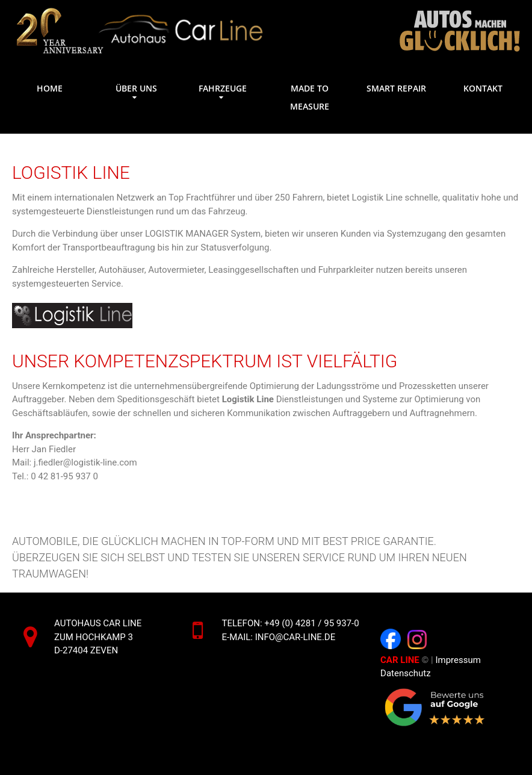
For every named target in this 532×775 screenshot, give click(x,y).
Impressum (459, 660)
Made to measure (310, 97)
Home (50, 88)
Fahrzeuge (223, 88)
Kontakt (483, 88)
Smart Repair (396, 88)
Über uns (136, 88)
